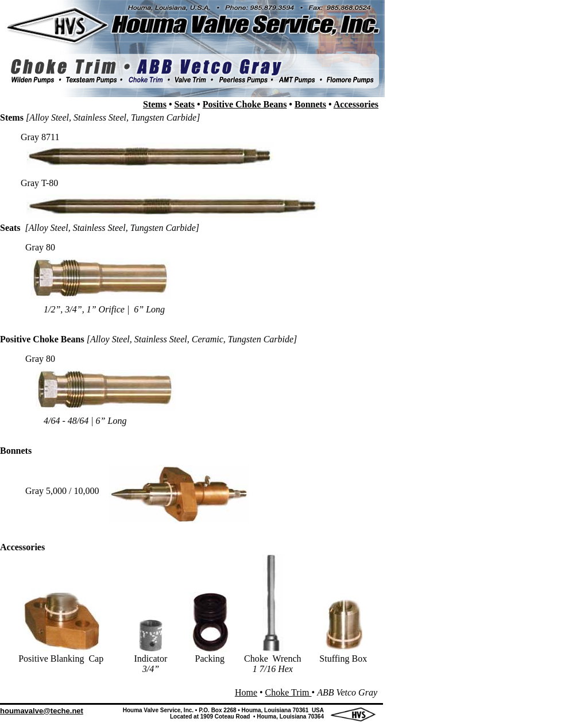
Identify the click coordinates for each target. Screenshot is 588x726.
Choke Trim (289, 692)
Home (246, 692)
